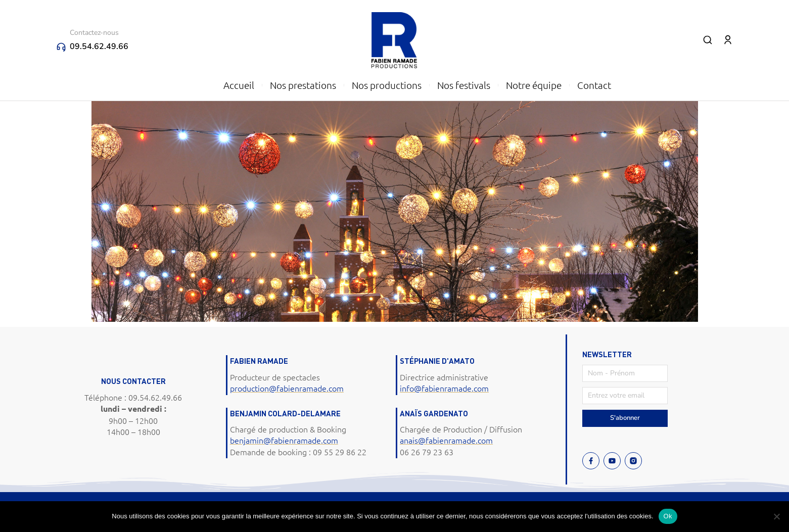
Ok (668, 516)
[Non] (776, 516)
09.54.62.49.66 (99, 46)
